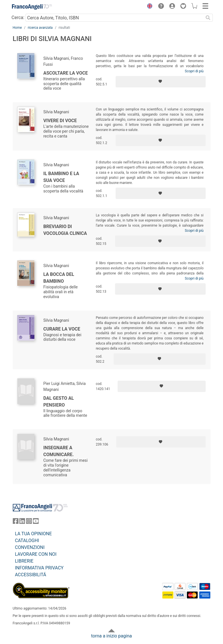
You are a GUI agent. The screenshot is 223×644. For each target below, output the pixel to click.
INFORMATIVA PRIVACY (39, 568)
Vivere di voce (60, 121)
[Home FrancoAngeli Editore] (32, 7)
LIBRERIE (24, 561)
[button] (149, 7)
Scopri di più (194, 71)
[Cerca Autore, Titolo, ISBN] (115, 18)
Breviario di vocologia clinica (65, 230)
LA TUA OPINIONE (34, 534)
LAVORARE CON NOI (36, 554)
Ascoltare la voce (66, 73)
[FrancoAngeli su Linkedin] (22, 522)
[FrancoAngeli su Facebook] (16, 522)
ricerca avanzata (40, 28)
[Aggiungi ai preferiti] (161, 82)
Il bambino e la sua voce (61, 177)
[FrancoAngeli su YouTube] (36, 522)
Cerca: (18, 18)
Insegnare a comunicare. (59, 451)
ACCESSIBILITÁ (31, 575)
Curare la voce (62, 329)
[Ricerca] (208, 18)
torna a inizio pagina (111, 636)
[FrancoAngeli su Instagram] (29, 522)
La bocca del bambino (59, 278)
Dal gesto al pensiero (59, 402)
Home (17, 28)
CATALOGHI (27, 541)
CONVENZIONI (30, 547)
